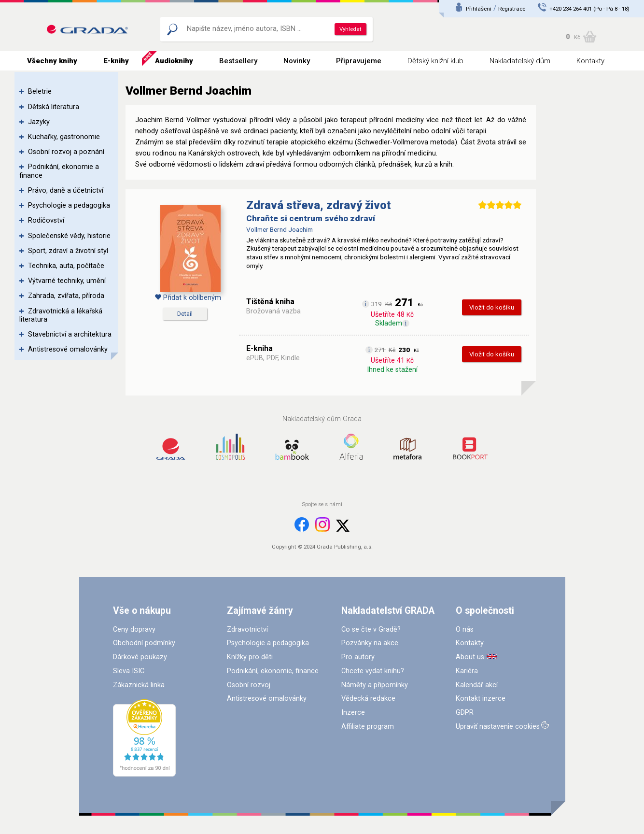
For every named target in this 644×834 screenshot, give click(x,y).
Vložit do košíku (492, 307)
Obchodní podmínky (144, 643)
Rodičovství (46, 220)
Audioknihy (174, 61)
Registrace (512, 9)
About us (470, 657)
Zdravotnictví (247, 629)
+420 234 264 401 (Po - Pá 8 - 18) (589, 9)
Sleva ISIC (129, 671)
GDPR (465, 713)
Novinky (297, 61)
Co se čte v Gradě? (371, 629)
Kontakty (590, 61)
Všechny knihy (52, 61)
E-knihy (116, 61)
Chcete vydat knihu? (373, 671)
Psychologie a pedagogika (69, 205)
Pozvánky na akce (370, 643)
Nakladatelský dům (520, 61)
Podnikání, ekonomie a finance (59, 171)
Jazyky (39, 122)
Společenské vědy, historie (69, 236)
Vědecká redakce (368, 699)
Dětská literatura (54, 107)
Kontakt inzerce (481, 699)
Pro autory (358, 657)
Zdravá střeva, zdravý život (319, 205)
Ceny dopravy (134, 629)
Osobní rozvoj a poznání (66, 152)
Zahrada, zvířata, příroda (66, 296)
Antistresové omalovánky (68, 349)
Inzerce (353, 713)
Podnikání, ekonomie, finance (273, 671)
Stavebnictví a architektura (70, 334)
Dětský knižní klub (435, 61)
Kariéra (467, 671)
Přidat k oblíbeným (188, 298)
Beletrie (40, 92)
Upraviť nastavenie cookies (498, 727)
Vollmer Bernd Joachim (280, 229)
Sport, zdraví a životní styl (68, 251)
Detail (185, 314)
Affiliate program (368, 727)
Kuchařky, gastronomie (64, 137)
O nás (465, 629)
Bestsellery (238, 61)
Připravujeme (359, 61)
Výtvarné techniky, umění (67, 281)
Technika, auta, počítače (66, 266)
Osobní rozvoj (249, 685)
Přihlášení (479, 9)
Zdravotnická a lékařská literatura (61, 315)
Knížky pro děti (250, 657)
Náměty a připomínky (375, 685)
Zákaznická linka (139, 685)
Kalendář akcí (477, 685)
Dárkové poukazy (140, 657)
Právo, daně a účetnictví (66, 191)
